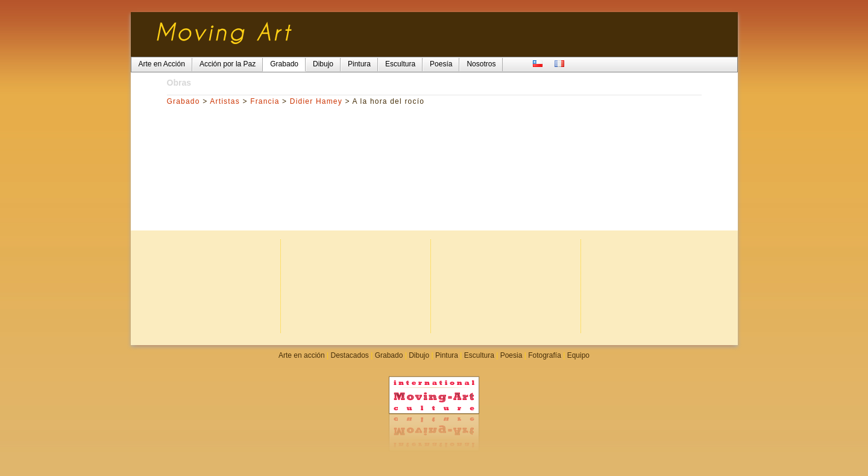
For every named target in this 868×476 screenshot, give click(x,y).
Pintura (447, 355)
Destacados (349, 355)
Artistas (225, 101)
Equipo (578, 355)
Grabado (184, 101)
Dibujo (419, 355)
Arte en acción (302, 355)
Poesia (511, 355)
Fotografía (545, 355)
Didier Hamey (316, 101)
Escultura (479, 355)
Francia (265, 101)
